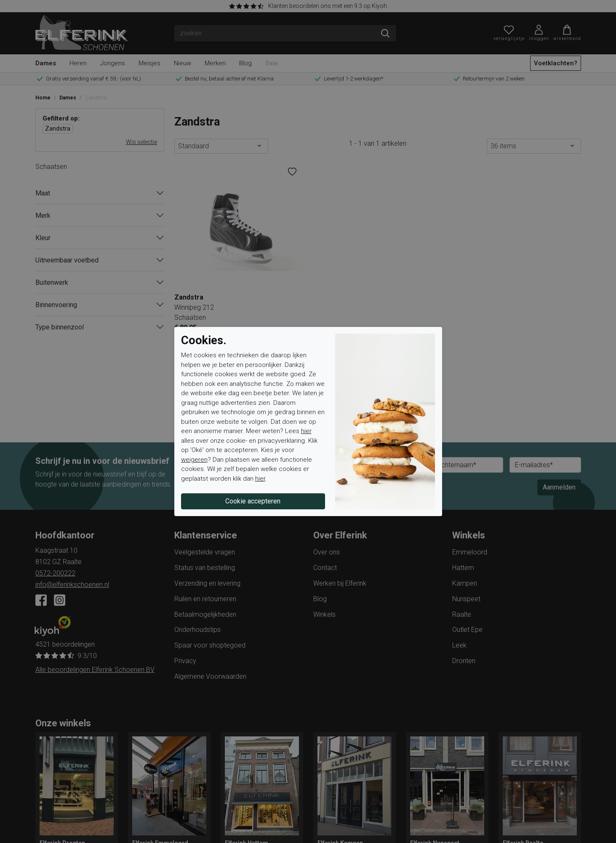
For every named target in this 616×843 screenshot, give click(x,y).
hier (306, 431)
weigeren (194, 460)
